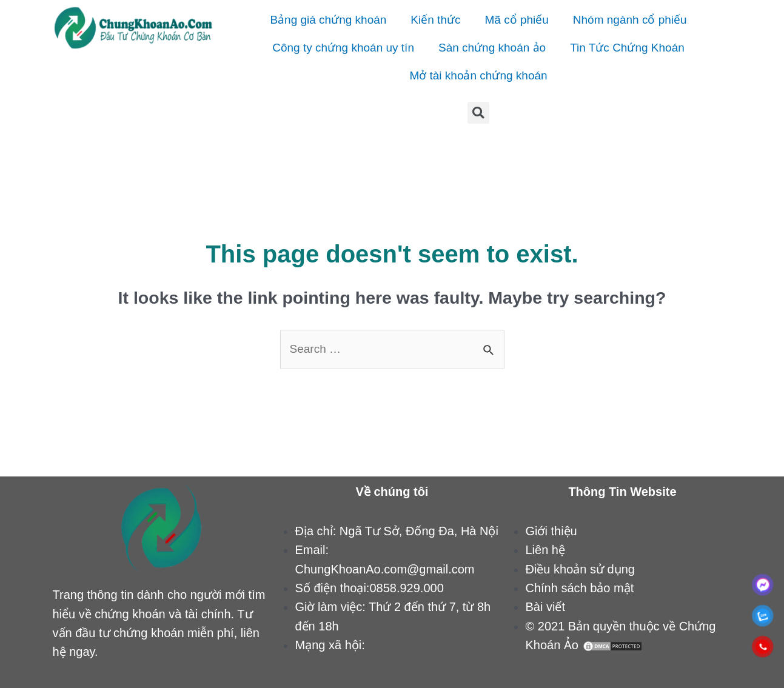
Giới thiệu (551, 531)
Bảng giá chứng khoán (328, 20)
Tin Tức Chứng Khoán (627, 48)
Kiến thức (435, 20)
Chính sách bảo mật (579, 588)
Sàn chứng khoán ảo (492, 48)
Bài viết (545, 607)
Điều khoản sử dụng (580, 569)
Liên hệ (545, 550)
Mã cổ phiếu (516, 20)
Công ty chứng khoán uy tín (343, 48)
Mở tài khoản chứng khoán (478, 75)
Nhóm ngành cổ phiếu (630, 20)
